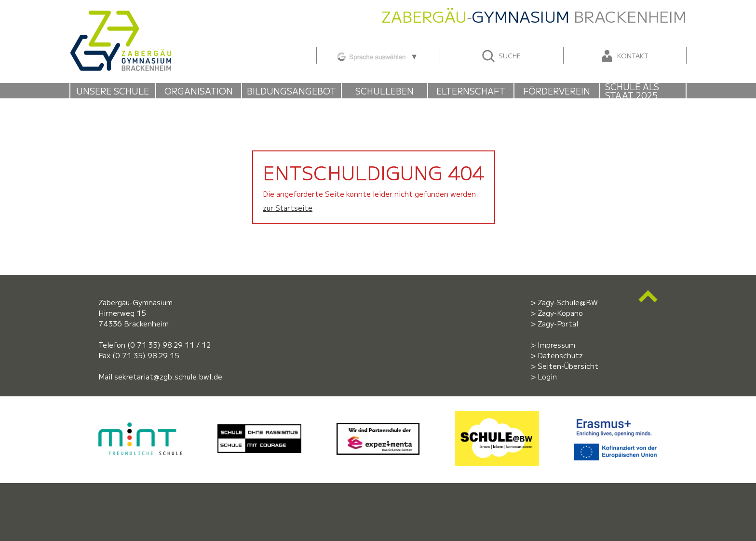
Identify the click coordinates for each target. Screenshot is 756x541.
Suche (501, 56)
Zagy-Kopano (560, 313)
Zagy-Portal (558, 323)
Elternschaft (471, 91)
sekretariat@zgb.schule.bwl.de (168, 376)
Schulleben (385, 91)
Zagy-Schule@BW (568, 302)
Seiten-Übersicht (568, 366)
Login (547, 376)
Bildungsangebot (291, 91)
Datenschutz (560, 355)
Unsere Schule (113, 91)
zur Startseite (288, 208)
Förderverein (557, 91)
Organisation (199, 91)
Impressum (556, 345)
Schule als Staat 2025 (632, 91)
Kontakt (624, 56)
